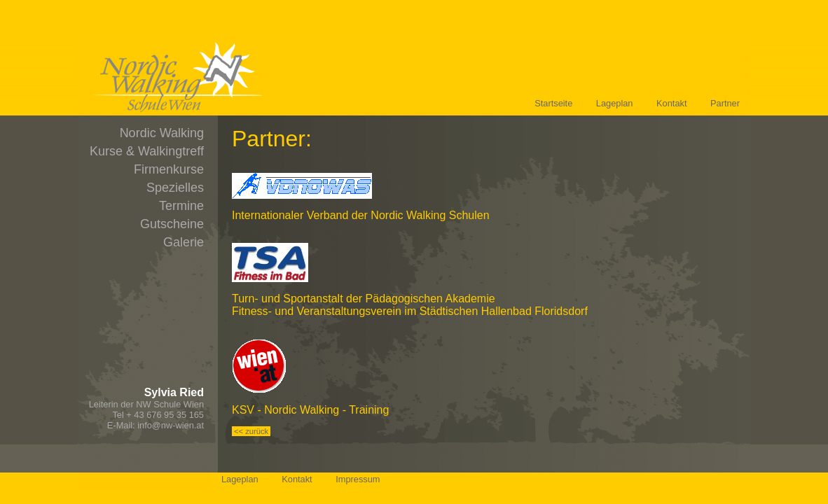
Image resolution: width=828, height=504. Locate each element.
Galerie (184, 242)
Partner (725, 103)
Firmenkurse (169, 169)
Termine (181, 206)
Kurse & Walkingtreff (147, 151)
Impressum (358, 479)
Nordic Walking (162, 133)
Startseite (553, 103)
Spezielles (175, 188)
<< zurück (251, 431)
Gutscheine (172, 224)
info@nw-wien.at (171, 425)
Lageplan (615, 103)
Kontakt (671, 103)
